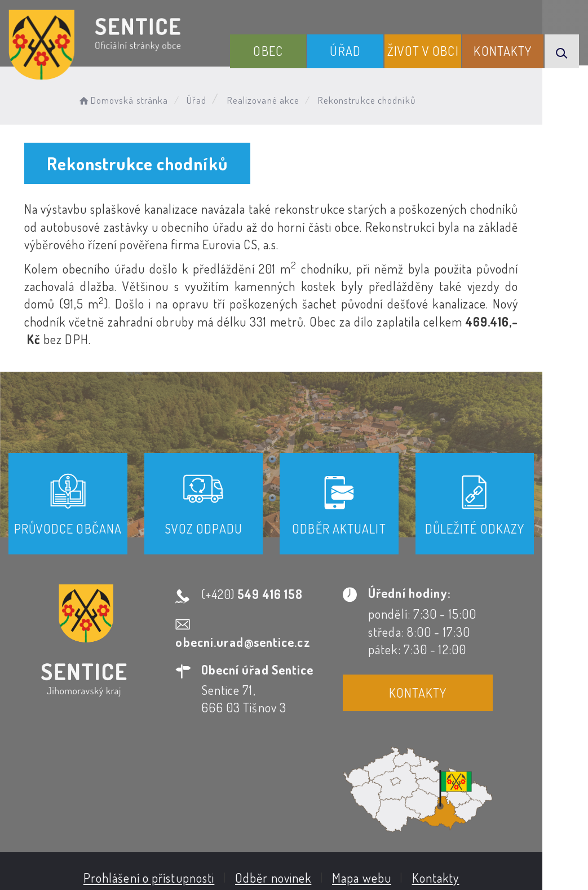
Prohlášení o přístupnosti (172, 770)
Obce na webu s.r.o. (496, 825)
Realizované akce (269, 99)
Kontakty (506, 67)
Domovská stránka (128, 99)
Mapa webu (384, 770)
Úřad (358, 67)
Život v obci (431, 58)
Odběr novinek (296, 770)
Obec (286, 67)
